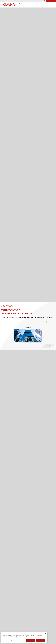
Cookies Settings (9, 640)
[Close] (45, 634)
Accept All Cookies (41, 640)
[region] (24, 638)
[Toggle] (54, 5)
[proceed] (48, 346)
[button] (40, 1)
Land (4, 320)
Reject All (31, 640)
